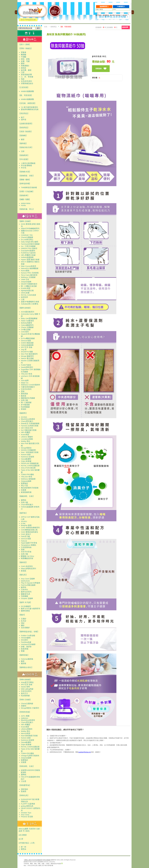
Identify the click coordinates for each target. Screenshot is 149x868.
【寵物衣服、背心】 (26, 209)
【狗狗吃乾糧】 (25, 712)
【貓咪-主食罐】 (25, 221)
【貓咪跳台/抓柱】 (26, 667)
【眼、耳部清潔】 (26, 95)
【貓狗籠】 (23, 143)
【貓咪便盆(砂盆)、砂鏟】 (29, 632)
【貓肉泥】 (23, 562)
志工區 (125, 15)
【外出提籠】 (24, 159)
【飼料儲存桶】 (25, 184)
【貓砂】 (22, 615)
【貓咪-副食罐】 (25, 308)
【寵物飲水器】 (25, 172)
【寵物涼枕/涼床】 (26, 147)
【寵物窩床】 (24, 155)
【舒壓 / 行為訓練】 (26, 191)
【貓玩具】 (23, 575)
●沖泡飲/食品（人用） (27, 843)
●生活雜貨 (23, 835)
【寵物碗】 (23, 135)
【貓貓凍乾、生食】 (26, 496)
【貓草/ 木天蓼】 (25, 602)
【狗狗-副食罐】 (25, 679)
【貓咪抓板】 (24, 655)
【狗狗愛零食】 (25, 785)
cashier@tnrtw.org (85, 752)
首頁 (46, 27)
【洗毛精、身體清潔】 (27, 103)
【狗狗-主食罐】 (25, 700)
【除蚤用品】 (24, 127)
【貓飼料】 (23, 413)
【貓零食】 (23, 513)
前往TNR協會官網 (28, 20)
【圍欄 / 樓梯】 (25, 180)
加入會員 (98, 15)
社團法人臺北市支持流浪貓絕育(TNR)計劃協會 (37, 860)
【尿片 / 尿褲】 (25, 44)
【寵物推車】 (24, 195)
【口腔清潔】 (24, 87)
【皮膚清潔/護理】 (26, 124)
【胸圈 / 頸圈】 (25, 199)
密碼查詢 (106, 15)
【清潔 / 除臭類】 (25, 131)
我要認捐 (98, 69)
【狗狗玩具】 (24, 795)
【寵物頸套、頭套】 (26, 176)
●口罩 (21, 839)
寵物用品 (54, 27)
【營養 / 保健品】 (25, 48)
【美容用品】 (24, 113)
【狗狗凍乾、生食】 (26, 766)
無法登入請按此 (115, 15)
